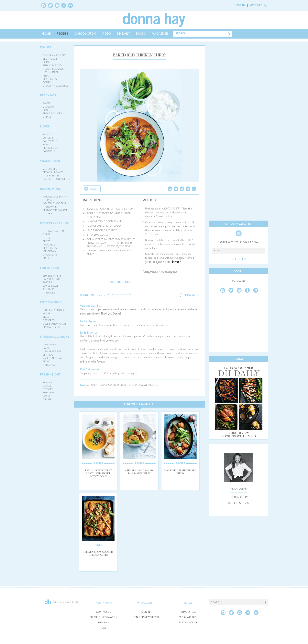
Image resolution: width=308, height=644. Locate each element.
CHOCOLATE (50, 255)
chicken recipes (97, 385)
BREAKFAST (48, 95)
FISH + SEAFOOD (52, 66)
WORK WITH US (188, 617)
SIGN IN (146, 612)
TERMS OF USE (188, 612)
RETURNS (104, 623)
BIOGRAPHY (239, 497)
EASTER (47, 348)
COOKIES (48, 238)
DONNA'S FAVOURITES (56, 231)
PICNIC (47, 362)
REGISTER (239, 259)
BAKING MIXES (50, 189)
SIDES (46, 317)
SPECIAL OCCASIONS (55, 337)
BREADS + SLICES (52, 113)
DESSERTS (49, 320)
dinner (121, 385)
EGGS (46, 110)
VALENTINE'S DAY (52, 358)
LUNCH (45, 126)
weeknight (151, 385)
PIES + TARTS (50, 79)
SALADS (47, 135)
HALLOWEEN (50, 365)
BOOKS (141, 34)
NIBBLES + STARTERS (54, 310)
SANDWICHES (51, 141)
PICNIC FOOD (51, 148)
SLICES (47, 241)
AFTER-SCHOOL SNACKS (52, 291)
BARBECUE (49, 151)
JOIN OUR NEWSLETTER (146, 617)
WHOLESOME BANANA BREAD (55, 198)
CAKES (47, 234)
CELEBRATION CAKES (55, 324)
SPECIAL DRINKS (52, 327)
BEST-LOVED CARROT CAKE (55, 212)
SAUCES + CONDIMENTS (56, 179)
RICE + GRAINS (51, 72)
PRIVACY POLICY (188, 623)
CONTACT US (104, 612)
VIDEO (106, 34)
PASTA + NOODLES (53, 69)
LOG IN (240, 5)
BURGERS (48, 138)
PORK (46, 62)
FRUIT (46, 258)
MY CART (256, 5)
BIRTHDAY (48, 355)
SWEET (47, 103)
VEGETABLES (50, 169)
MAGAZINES (160, 34)
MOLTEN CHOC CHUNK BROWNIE (56, 205)
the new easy (135, 385)
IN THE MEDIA (239, 503)
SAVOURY (48, 107)
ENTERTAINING (51, 302)
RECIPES (62, 34)
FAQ (103, 628)
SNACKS (47, 383)
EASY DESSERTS (52, 279)
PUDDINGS (49, 245)
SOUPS (47, 82)
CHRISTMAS (49, 345)
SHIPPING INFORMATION (104, 617)
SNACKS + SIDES (51, 161)
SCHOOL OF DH (85, 34)
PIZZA (46, 76)
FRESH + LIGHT (50, 375)
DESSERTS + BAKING (54, 223)
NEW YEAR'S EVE (52, 352)
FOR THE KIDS (50, 268)
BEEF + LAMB (50, 59)
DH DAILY (123, 34)
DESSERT (48, 389)
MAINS (46, 314)
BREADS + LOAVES (53, 172)
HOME (46, 34)
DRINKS (47, 117)
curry (112, 385)
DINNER (46, 47)
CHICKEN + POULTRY (54, 55)
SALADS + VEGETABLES (55, 86)
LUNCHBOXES (51, 286)
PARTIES (47, 282)
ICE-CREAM (49, 251)
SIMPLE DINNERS (52, 276)
